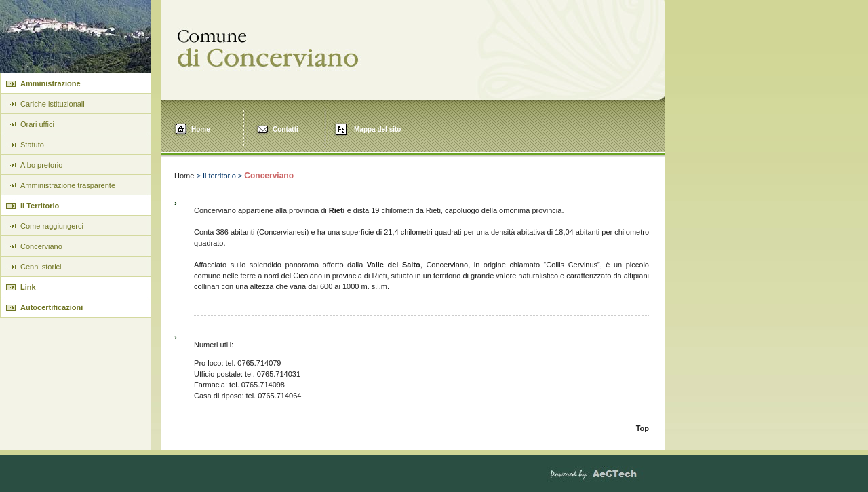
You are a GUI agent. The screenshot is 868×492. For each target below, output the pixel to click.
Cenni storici (41, 267)
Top (643, 428)
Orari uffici (37, 124)
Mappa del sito (377, 129)
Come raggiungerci (52, 226)
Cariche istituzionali (53, 104)
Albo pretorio (41, 165)
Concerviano (41, 246)
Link (28, 287)
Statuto (32, 145)
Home (201, 129)
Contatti (285, 129)
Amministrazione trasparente (68, 185)
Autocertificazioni (52, 307)
